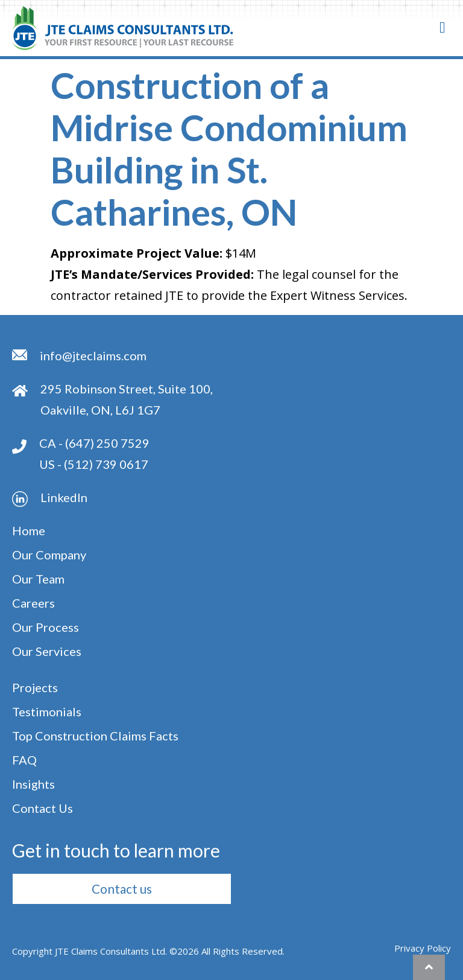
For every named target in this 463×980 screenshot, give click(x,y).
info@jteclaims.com (93, 355)
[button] (122, 889)
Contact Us (43, 808)
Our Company (49, 555)
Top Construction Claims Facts (95, 736)
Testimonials (47, 711)
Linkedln (64, 497)
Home (29, 530)
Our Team (38, 579)
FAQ (24, 760)
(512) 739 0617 (106, 464)
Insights (33, 784)
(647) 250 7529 (107, 443)
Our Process (46, 627)
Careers (33, 603)
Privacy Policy (423, 948)
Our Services (47, 651)
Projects (35, 687)
